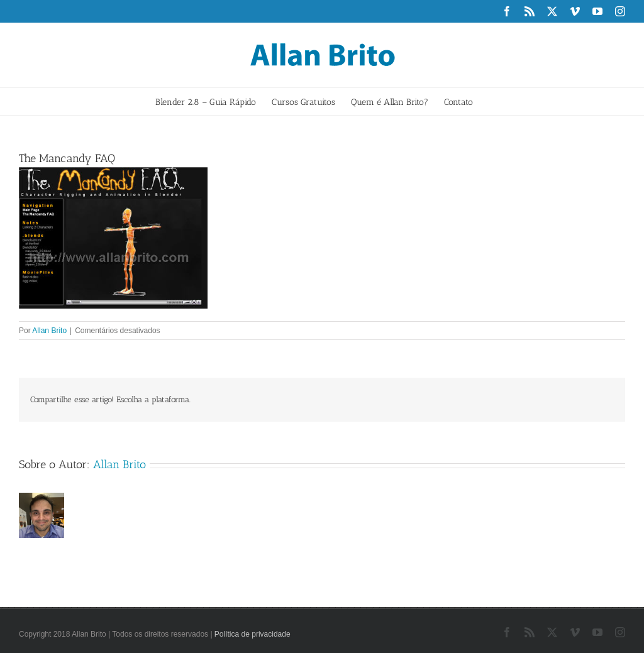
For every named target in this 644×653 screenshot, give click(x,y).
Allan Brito (49, 331)
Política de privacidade (253, 634)
